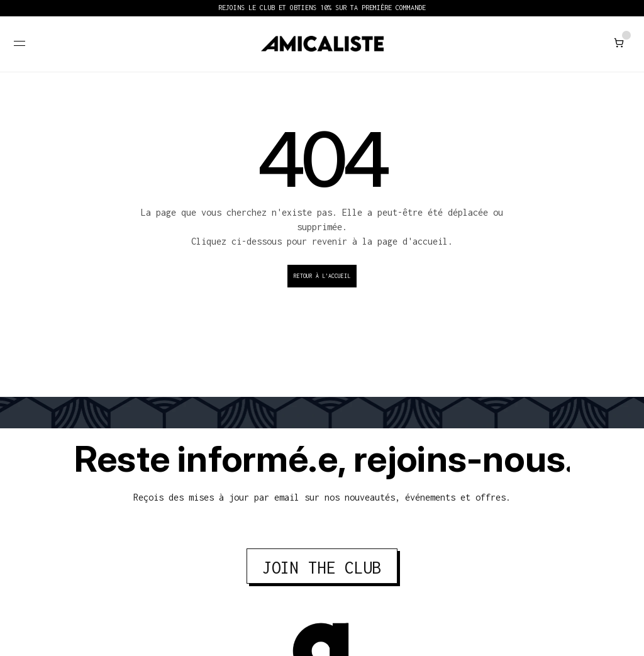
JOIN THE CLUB (322, 567)
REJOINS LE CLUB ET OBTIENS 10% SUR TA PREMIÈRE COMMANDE (322, 8)
